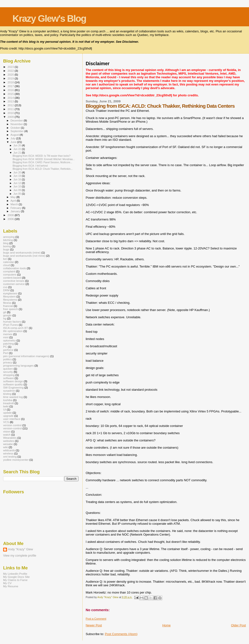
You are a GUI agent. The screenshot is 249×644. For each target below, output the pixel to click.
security (8, 372)
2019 (11, 78)
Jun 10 (18, 186)
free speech (11, 309)
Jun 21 (18, 153)
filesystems (10, 300)
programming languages (18, 365)
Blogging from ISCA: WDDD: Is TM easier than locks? (41, 156)
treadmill (8, 403)
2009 (11, 117)
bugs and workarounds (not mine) (24, 256)
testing (7, 394)
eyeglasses (10, 293)
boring (7, 246)
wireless (8, 453)
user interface (12, 419)
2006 (11, 219)
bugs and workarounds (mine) (22, 252)
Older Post (238, 625)
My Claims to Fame (15, 580)
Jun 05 (18, 194)
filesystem (9, 296)
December (17, 120)
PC (5, 347)
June (14, 142)
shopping (9, 375)
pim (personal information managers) (26, 356)
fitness (7, 303)
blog (6, 243)
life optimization (13, 331)
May (14, 197)
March (15, 204)
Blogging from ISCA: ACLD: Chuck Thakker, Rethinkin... (43, 169)
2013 (11, 101)
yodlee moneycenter (16, 460)
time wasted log (13, 397)
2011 (11, 109)
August (15, 135)
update (7, 413)
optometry (9, 340)
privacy (8, 362)
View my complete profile (20, 556)
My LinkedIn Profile (15, 574)
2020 (11, 74)
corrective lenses (14, 281)
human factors (12, 322)
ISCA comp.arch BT (16, 328)
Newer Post (94, 625)
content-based (12, 278)
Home (167, 625)
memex (8, 334)
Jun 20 (18, 172)
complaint (9, 271)
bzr (5, 259)
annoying (9, 237)
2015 (11, 94)
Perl (6, 353)
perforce (8, 350)
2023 (11, 67)
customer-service (14, 284)
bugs (6, 249)
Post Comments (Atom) (121, 634)
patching (8, 343)
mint (6, 337)
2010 (11, 113)
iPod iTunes (11, 325)
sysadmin (9, 391)
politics (7, 359)
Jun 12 (18, 183)
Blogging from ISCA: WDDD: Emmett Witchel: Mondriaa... (44, 159)
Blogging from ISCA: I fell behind (30, 166)
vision (7, 431)
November (17, 124)
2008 (11, 215)
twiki (6, 406)
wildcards (9, 450)
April (14, 201)
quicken (8, 369)
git (5, 312)
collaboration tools (14, 268)
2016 (11, 90)
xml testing (10, 456)
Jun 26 (18, 145)
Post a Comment (96, 619)
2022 (11, 71)
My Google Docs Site (16, 577)
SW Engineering (13, 387)
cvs (5, 287)
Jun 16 (18, 179)
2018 (11, 82)
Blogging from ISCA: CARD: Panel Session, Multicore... (42, 162)
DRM (6, 290)
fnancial (8, 306)
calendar (9, 262)
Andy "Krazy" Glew (20, 549)
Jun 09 (18, 190)
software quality (13, 384)
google (7, 315)
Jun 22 (18, 149)
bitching (8, 240)
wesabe (8, 444)
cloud (7, 265)
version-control (12, 428)
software (8, 378)
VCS (6, 422)
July (13, 138)
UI (5, 409)
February (16, 208)
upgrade (8, 416)
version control (12, 425)
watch (7, 435)
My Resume (11, 586)
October (16, 128)
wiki (6, 447)
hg (5, 318)
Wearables (10, 438)
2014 (11, 98)
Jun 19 (18, 176)
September (18, 131)
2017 (11, 86)
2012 (11, 105)
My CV (7, 583)
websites (9, 441)
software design (13, 381)
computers (10, 274)
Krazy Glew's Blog (49, 18)
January (16, 211)
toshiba (8, 400)
